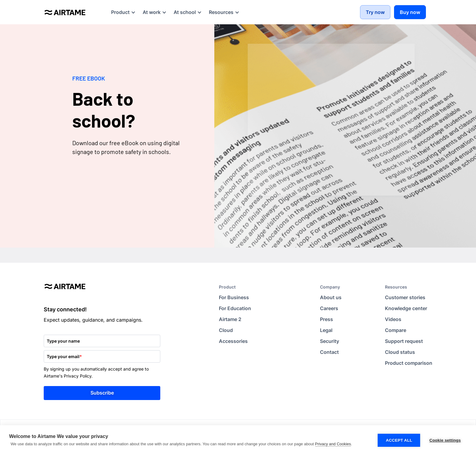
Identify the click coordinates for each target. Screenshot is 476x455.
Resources (396, 287)
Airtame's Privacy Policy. (68, 376)
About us (331, 297)
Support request (404, 341)
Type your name (63, 341)
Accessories (233, 341)
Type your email (64, 356)
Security (330, 341)
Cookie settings (445, 440)
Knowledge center (406, 308)
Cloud (226, 330)
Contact (329, 352)
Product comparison (409, 363)
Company (330, 287)
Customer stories (405, 297)
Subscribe (102, 393)
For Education (235, 308)
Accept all (399, 440)
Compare (396, 330)
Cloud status (400, 352)
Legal (326, 330)
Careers (329, 308)
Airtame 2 (230, 319)
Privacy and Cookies (333, 444)
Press (326, 319)
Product (227, 287)
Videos (393, 319)
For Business (234, 297)
